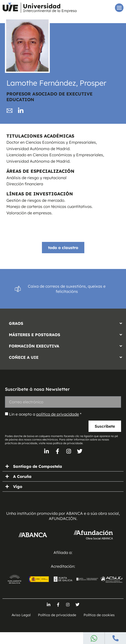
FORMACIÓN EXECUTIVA (34, 346)
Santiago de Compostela (38, 466)
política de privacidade (58, 414)
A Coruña (22, 476)
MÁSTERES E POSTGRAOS (35, 335)
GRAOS (16, 323)
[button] (63, 322)
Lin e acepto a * (45, 414)
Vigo (18, 487)
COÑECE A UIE (24, 357)
